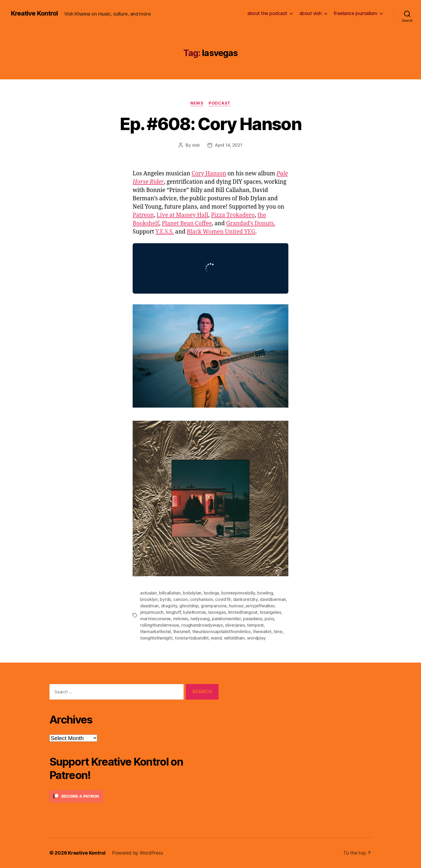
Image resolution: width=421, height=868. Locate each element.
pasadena (253, 619)
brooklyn (149, 599)
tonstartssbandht (192, 638)
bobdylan (192, 593)
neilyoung (200, 619)
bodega (211, 593)
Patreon (143, 215)
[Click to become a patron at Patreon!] (134, 796)
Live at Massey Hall (182, 215)
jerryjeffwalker (260, 606)
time (278, 631)
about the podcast (267, 13)
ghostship (189, 606)
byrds (165, 599)
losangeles (271, 612)
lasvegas (217, 612)
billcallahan (170, 593)
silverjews (235, 625)
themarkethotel (155, 631)
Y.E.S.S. (165, 232)
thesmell (182, 631)
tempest (255, 625)
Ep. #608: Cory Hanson (210, 124)
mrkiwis (181, 619)
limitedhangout (243, 612)
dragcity (169, 606)
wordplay (256, 638)
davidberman (273, 599)
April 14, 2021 (228, 145)
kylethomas (195, 612)
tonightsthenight (156, 638)
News (197, 103)
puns (269, 619)
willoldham (234, 638)
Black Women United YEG (221, 232)
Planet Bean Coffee (187, 224)
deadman (149, 606)
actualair (148, 593)
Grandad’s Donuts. (251, 224)
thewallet (262, 631)
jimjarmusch (152, 612)
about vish (311, 13)
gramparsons (214, 606)
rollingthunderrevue (160, 625)
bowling (265, 593)
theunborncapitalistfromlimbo (221, 631)
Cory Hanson (209, 174)
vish (196, 145)
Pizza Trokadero (233, 215)
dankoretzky (245, 599)
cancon (180, 599)
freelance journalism (355, 13)
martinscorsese (155, 619)
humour (236, 606)
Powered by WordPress (138, 853)
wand (216, 638)
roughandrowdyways (202, 625)
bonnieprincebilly (238, 593)
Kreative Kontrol (34, 13)
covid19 (223, 599)
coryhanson (201, 599)
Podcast (220, 103)
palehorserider (226, 619)
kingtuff (173, 612)
